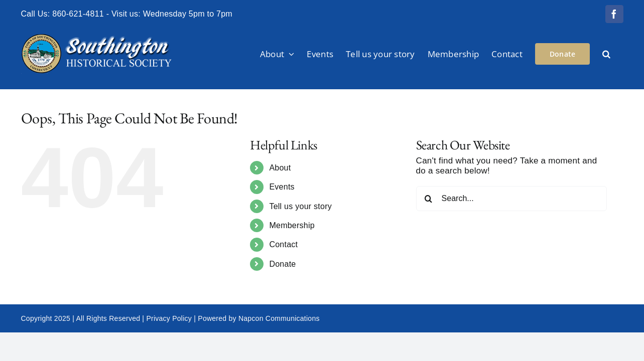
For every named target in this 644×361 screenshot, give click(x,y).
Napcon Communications (279, 318)
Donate (282, 264)
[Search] (429, 199)
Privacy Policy (169, 318)
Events (282, 187)
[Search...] (511, 199)
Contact (283, 244)
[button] (619, 54)
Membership (292, 225)
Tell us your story (300, 206)
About (280, 168)
